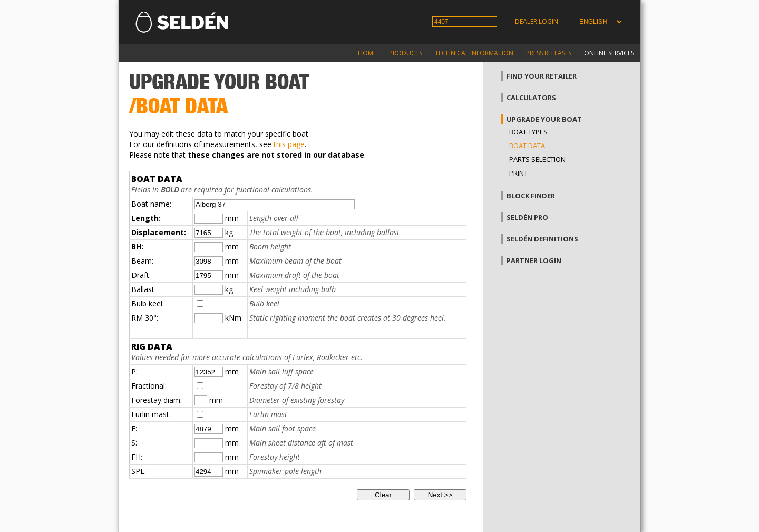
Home (367, 53)
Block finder (531, 196)
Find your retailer (542, 76)
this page (289, 144)
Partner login (534, 260)
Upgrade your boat (544, 119)
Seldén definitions (542, 239)
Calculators (531, 98)
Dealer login (537, 21)
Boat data (527, 146)
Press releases (549, 53)
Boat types (528, 132)
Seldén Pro (527, 217)
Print (518, 173)
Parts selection (537, 159)
